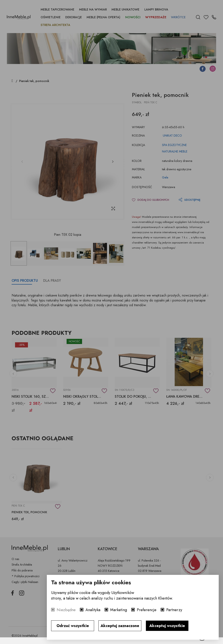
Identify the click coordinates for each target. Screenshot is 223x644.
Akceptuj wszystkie (167, 626)
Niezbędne (66, 610)
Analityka (93, 610)
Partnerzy (174, 610)
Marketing (119, 610)
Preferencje (147, 610)
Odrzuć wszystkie (73, 626)
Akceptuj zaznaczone (120, 626)
